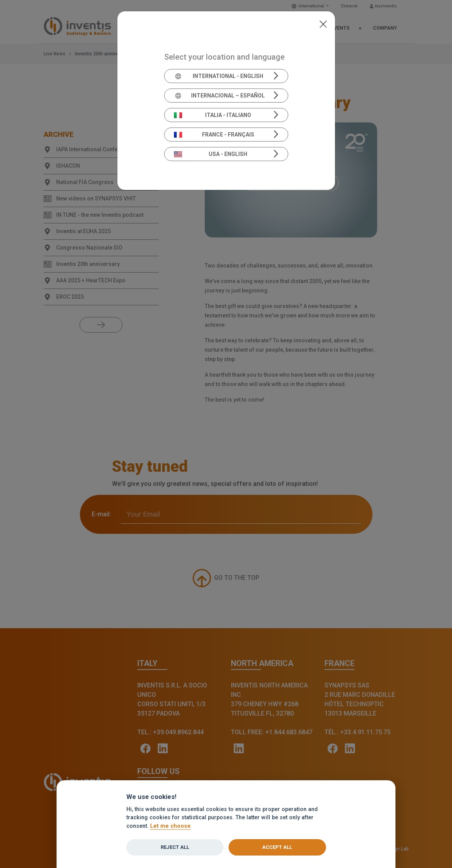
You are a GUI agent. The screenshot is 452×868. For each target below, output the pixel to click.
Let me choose (170, 826)
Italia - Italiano (213, 115)
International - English (219, 76)
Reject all (175, 847)
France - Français (214, 135)
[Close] (323, 23)
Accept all (277, 847)
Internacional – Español (219, 96)
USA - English (211, 154)
